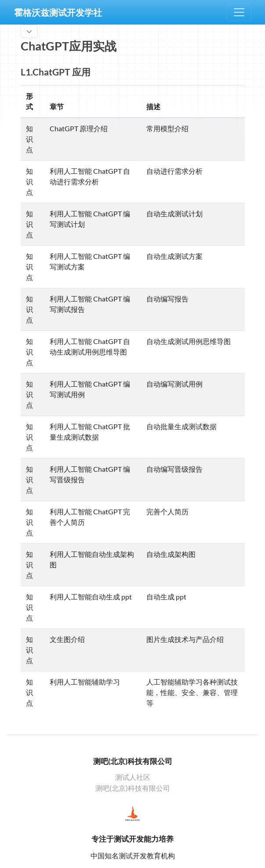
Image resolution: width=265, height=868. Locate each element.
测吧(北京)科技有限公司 (133, 788)
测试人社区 (133, 777)
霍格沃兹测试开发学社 (58, 12)
